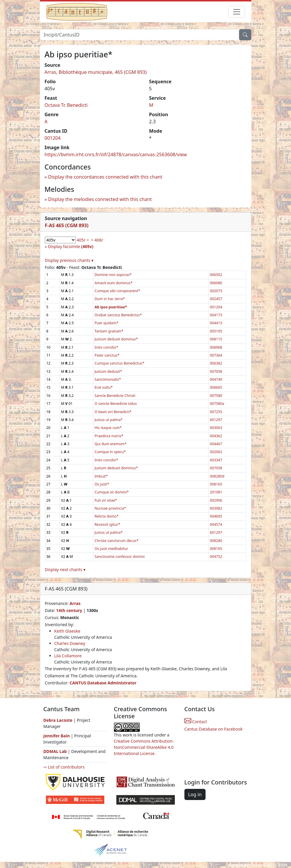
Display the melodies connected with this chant (100, 199)
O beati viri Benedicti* (113, 412)
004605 (216, 516)
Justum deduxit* (108, 371)
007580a (217, 404)
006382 (216, 363)
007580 (216, 396)
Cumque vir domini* (112, 492)
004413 (216, 323)
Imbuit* (101, 476)
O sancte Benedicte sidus (116, 404)
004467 (216, 444)
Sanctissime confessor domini (120, 557)
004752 (216, 557)
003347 (216, 460)
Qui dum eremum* (111, 444)
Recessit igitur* (107, 524)
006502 (216, 275)
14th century (69, 610)
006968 (216, 347)
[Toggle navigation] (237, 12)
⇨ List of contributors (64, 767)
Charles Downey (70, 643)
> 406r (97, 240)
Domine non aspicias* (113, 275)
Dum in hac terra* (110, 299)
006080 (216, 283)
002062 (216, 452)
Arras (75, 603)
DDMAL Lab (55, 751)
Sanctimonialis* (108, 379)
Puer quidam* (106, 323)
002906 (216, 500)
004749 (216, 379)
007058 (216, 371)
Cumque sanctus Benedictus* (120, 363)
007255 (216, 412)
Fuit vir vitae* (106, 500)
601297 (216, 420)
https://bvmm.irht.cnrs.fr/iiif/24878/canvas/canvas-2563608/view (116, 154)
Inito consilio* (106, 347)
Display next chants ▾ (65, 569)
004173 (216, 315)
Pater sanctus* (107, 355)
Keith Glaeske (67, 631)
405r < (83, 240)
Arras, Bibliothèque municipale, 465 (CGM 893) (96, 72)
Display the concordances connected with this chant (105, 177)
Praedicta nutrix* (109, 436)
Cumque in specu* (110, 452)
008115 (216, 339)
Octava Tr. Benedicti (66, 105)
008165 (216, 484)
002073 (216, 291)
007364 (216, 355)
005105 (216, 331)
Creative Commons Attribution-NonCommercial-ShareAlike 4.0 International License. (144, 747)
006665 (216, 387)
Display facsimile (70, 246)
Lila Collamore (68, 656)
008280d (217, 476)
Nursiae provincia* (110, 508)
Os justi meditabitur (111, 549)
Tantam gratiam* (109, 331)
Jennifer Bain (57, 736)
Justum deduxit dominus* (116, 339)
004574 (216, 524)
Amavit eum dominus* (114, 283)
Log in (195, 794)
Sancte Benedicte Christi (115, 396)
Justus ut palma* (109, 420)
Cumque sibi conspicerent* (117, 291)
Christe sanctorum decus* (117, 541)
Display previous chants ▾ (69, 260)
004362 (216, 436)
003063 (216, 428)
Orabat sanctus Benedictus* (118, 315)
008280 (216, 541)
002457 (216, 299)
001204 (53, 138)
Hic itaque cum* (108, 428)
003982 (216, 508)
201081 (216, 492)
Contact (196, 722)
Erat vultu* (104, 387)
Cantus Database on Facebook (214, 729)
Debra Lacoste (58, 720)
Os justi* (102, 484)
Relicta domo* (107, 516)
